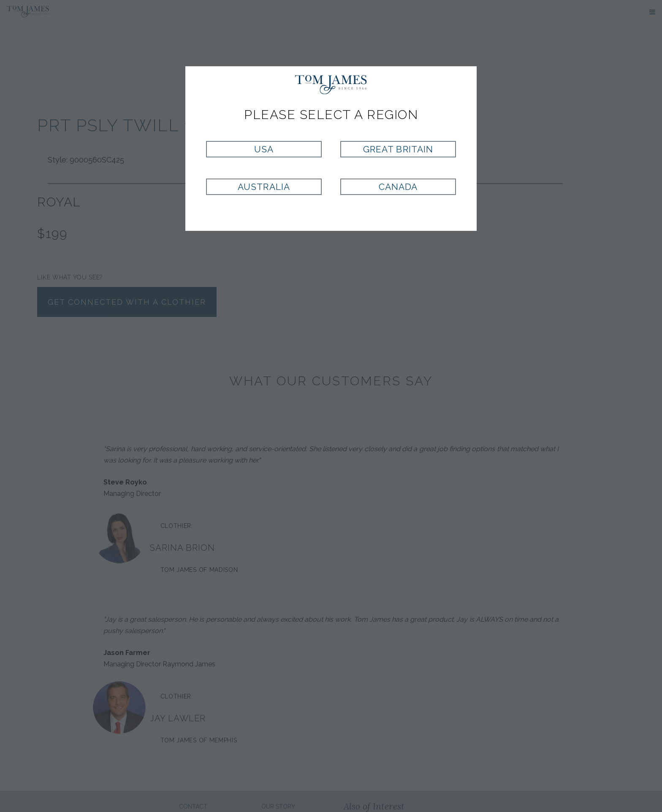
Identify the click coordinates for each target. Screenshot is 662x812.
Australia (264, 187)
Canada (398, 187)
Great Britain (398, 149)
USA (264, 149)
